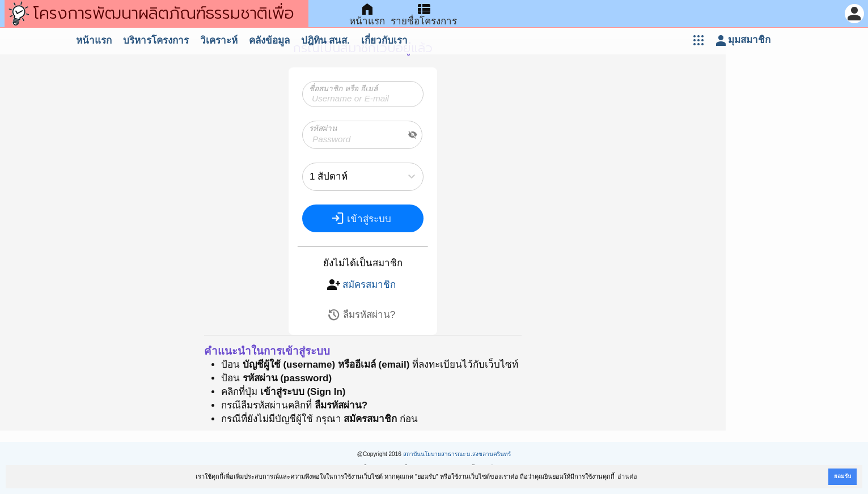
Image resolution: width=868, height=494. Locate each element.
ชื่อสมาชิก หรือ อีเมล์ (343, 89)
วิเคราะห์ (219, 41)
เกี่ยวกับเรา (384, 41)
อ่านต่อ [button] (627, 476)
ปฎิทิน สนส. (325, 41)
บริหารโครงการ (156, 41)
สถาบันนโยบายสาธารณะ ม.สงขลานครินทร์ (457, 454)
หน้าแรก (94, 41)
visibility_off (413, 135)
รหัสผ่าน (323, 128)
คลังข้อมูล (269, 41)
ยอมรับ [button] (842, 476)
